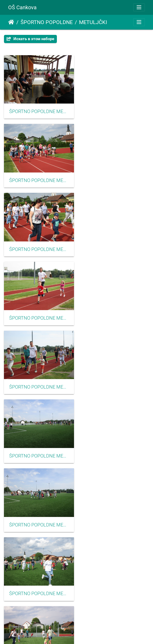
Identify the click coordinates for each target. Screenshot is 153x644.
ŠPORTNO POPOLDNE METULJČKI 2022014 (115, 518)
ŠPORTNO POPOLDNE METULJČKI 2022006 (115, 246)
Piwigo (84, 633)
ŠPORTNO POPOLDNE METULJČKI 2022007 (38, 314)
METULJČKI (93, 22)
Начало (11, 22)
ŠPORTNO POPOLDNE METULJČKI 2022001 (38, 110)
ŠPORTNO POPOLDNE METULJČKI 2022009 (38, 382)
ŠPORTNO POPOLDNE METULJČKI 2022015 (38, 586)
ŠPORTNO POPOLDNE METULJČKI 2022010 (115, 382)
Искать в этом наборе (30, 39)
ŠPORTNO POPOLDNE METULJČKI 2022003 (38, 178)
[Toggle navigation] (139, 7)
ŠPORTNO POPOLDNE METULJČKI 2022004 (38, 246)
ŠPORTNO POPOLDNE (47, 22)
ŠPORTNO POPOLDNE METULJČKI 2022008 (115, 314)
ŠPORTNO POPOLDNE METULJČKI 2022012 (115, 450)
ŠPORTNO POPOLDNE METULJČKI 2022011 (38, 450)
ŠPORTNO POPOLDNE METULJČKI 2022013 (38, 518)
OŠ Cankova (22, 7)
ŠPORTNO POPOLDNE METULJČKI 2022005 (115, 178)
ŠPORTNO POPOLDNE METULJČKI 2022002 (115, 110)
